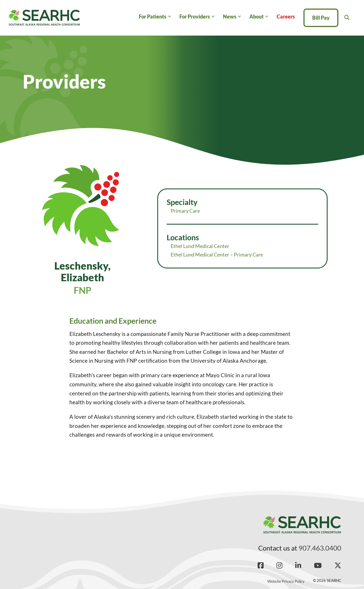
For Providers (195, 17)
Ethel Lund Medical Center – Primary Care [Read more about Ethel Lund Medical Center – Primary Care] (217, 255)
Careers (286, 17)
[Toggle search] (347, 18)
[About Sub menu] (267, 17)
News (230, 17)
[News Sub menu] (239, 17)
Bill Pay (321, 18)
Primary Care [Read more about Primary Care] (185, 211)
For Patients (153, 17)
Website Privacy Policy (286, 581)
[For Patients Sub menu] (169, 17)
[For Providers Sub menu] (213, 17)
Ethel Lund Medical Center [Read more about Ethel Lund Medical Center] (200, 246)
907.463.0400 (320, 548)
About (257, 17)
